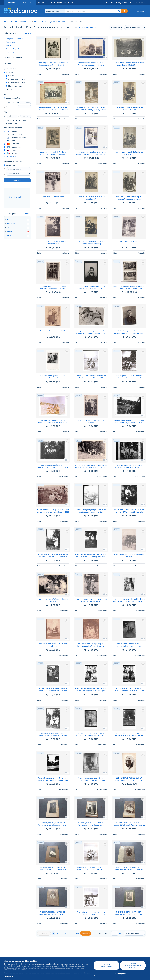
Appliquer (17, 180)
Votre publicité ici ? (17, 197)
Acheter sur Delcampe (12, 949)
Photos (7, 45)
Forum (54, 957)
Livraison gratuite (11, 123)
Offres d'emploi (82, 954)
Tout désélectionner (10, 157)
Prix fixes (11, 76)
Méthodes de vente (35, 957)
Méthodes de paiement (108, 954)
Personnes (9, 52)
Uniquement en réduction (15, 120)
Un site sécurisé (105, 949)
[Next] (86, 933)
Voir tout (27, 214)
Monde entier (10, 165)
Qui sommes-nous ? (83, 949)
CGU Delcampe (81, 957)
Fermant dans (10, 107)
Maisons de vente (14, 86)
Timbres (7, 954)
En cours (8, 72)
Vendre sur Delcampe (36, 949)
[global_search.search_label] (93, 11)
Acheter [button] (41, 3)
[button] (119, 11)
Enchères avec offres (15, 79)
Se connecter (28, 3)
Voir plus (7, 976)
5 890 (76, 933)
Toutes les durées (12, 98)
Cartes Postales (10, 957)
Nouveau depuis (11, 102)
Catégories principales (13, 39)
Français (142, 3)
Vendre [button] (51, 3)
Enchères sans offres (15, 83)
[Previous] (44, 933)
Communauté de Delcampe (62, 949)
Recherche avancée (139, 11)
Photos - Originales (12, 49)
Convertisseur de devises (133, 949)
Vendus (8, 89)
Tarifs (29, 954)
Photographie (10, 42)
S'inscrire (12, 3)
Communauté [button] (62, 3)
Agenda (54, 954)
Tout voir (27, 33)
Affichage (115, 27)
